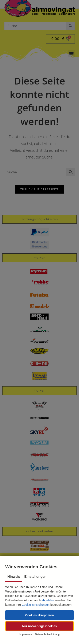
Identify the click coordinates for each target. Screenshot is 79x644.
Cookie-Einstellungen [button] (36, 605)
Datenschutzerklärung (47, 634)
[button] (39, 615)
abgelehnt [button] (48, 600)
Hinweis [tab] (14, 577)
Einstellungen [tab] (35, 577)
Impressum (26, 634)
